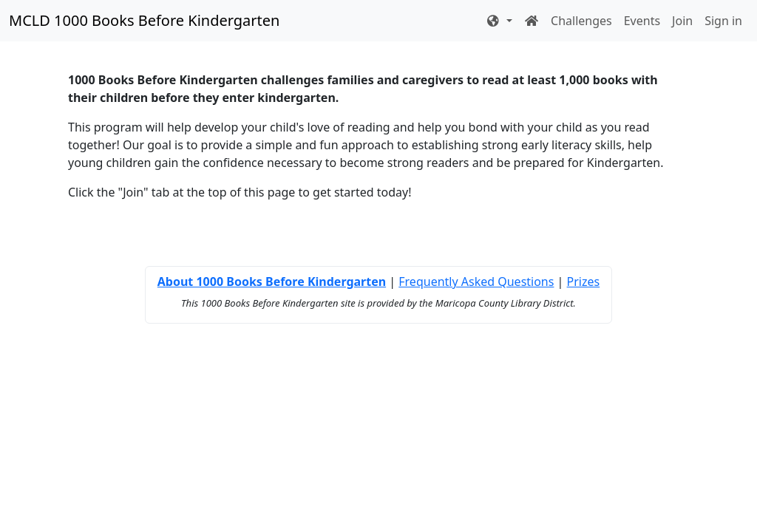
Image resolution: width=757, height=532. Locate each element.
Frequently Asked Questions (476, 282)
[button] (499, 21)
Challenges (581, 21)
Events (642, 21)
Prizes (584, 282)
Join (682, 21)
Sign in (723, 21)
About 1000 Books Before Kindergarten (272, 282)
